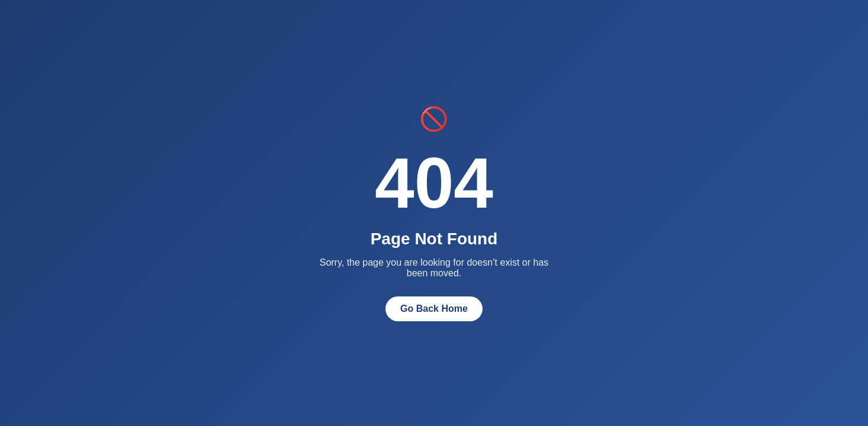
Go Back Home (434, 309)
